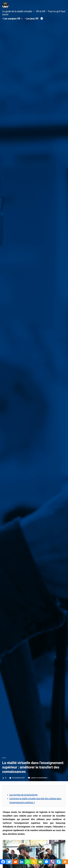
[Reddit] (15, 862)
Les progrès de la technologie (23, 795)
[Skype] (59, 862)
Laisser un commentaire (39, 778)
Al (6, 778)
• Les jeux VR (31, 19)
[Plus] (42, 19)
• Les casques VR (11, 19)
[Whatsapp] (28, 862)
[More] (65, 862)
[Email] (40, 862)
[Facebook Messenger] (46, 862)
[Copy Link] (34, 862)
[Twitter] (9, 862)
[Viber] (53, 862)
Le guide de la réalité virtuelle (17, 11)
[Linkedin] (22, 862)
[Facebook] (3, 862)
